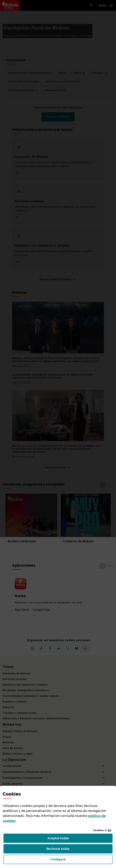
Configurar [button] (77, 860)
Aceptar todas (61, 839)
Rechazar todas (61, 850)
